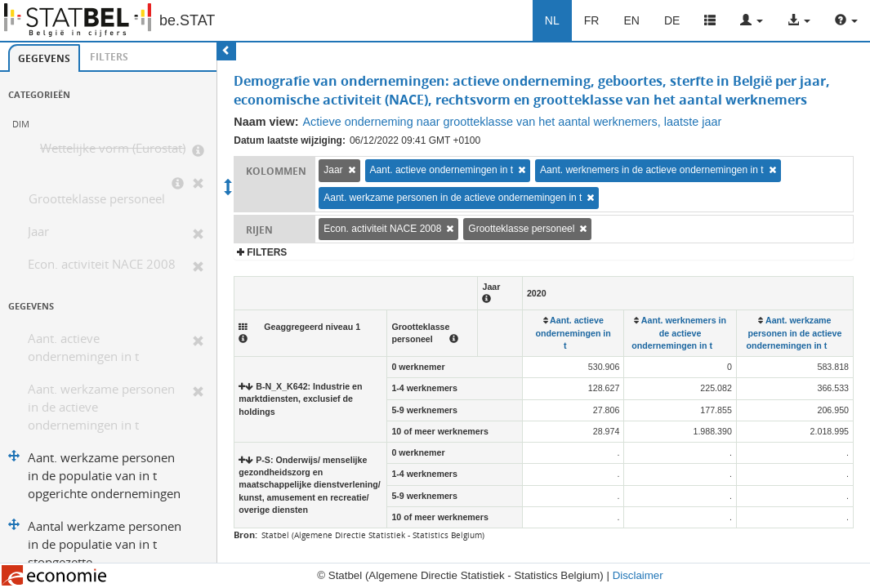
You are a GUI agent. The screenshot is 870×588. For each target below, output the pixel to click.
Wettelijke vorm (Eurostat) (113, 148)
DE (672, 20)
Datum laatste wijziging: (290, 140)
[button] (752, 20)
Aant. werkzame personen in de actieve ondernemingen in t (101, 407)
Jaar (38, 232)
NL (552, 20)
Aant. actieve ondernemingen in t (83, 347)
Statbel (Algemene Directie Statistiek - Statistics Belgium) (373, 535)
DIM (21, 124)
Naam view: (266, 122)
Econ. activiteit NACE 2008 (102, 264)
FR (592, 20)
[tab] (44, 58)
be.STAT (187, 20)
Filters (109, 57)
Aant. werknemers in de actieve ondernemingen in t (652, 170)
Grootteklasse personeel (97, 199)
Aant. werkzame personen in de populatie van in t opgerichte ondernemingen (104, 476)
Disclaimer (638, 575)
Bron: (245, 535)
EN (631, 20)
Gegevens (44, 58)
